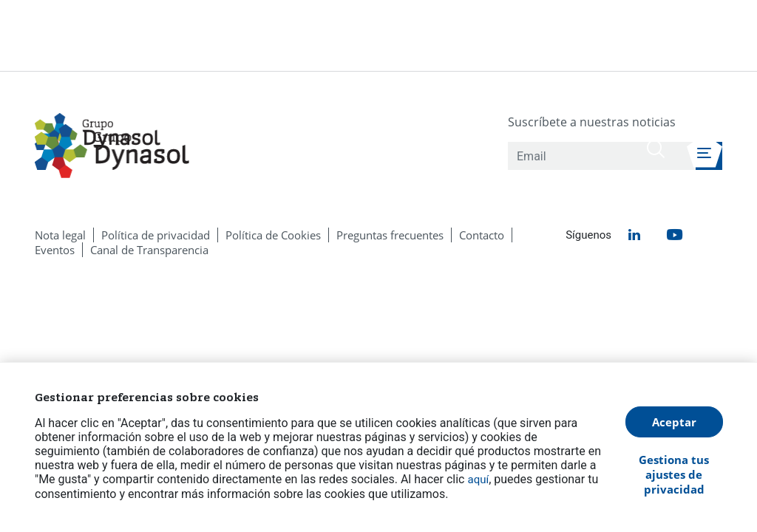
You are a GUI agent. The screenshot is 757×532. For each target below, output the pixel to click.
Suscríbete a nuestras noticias (592, 122)
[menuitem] (60, 235)
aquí (478, 480)
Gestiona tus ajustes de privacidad (674, 474)
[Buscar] (656, 149)
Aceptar (674, 422)
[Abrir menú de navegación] (705, 151)
